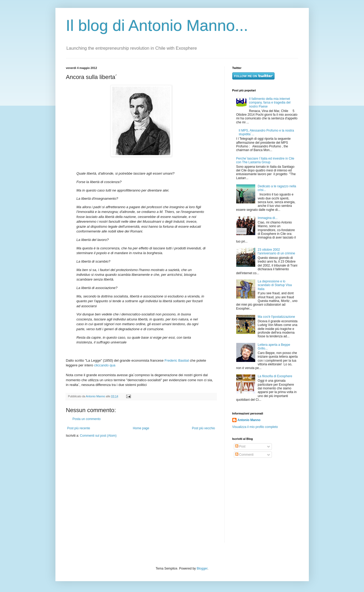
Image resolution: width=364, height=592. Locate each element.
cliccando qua (105, 365)
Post (240, 446)
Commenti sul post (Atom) (98, 436)
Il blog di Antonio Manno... (157, 25)
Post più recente (79, 428)
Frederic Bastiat (177, 360)
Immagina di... (268, 218)
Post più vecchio (203, 428)
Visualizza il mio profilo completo (255, 427)
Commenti (244, 455)
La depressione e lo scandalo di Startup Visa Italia (275, 285)
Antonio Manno (96, 396)
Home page (141, 428)
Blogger (202, 568)
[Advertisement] (265, 500)
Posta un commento (87, 419)
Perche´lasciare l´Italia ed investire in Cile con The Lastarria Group (265, 160)
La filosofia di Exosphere (275, 376)
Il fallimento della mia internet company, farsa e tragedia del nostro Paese (270, 103)
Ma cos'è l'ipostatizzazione (276, 317)
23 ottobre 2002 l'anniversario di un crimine (276, 251)
